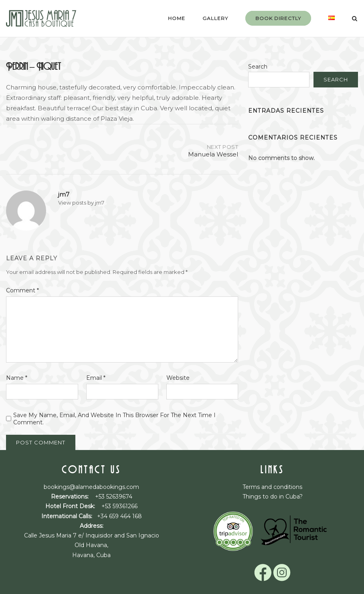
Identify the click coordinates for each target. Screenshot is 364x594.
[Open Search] (355, 19)
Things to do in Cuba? (273, 497)
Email (96, 378)
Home (177, 18)
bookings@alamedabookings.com (91, 487)
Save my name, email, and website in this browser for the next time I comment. (114, 419)
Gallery (215, 18)
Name (17, 378)
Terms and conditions (272, 487)
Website (178, 378)
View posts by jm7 (81, 203)
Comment (22, 290)
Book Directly (278, 18)
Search (258, 67)
